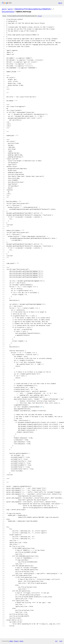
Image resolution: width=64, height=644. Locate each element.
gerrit (4, 9)
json (61, 641)
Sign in (60, 3)
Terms (21, 641)
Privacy (16, 641)
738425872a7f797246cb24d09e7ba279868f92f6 (32, 9)
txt (56, 641)
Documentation (8, 12)
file (40, 16)
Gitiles (11, 641)
